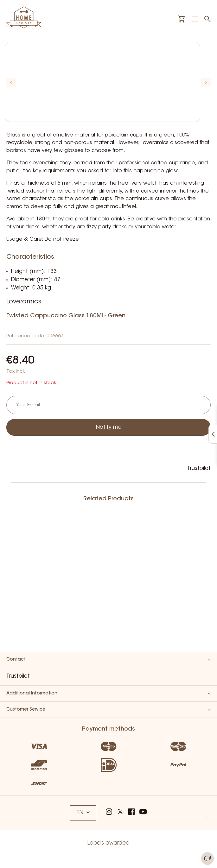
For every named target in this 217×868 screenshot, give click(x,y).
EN (83, 813)
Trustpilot (199, 469)
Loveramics (24, 302)
